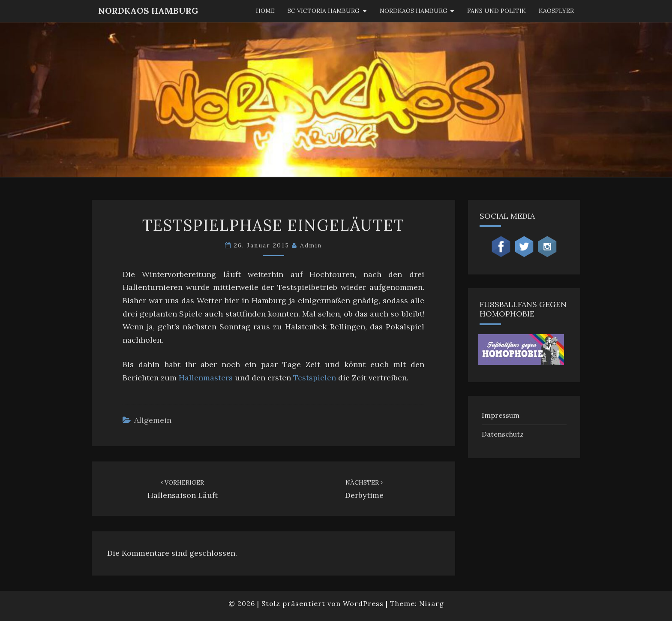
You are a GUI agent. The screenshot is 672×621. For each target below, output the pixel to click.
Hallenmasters (206, 378)
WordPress (363, 603)
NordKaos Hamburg (148, 11)
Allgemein (153, 420)
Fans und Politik (496, 11)
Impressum (501, 415)
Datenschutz (503, 434)
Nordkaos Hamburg (414, 11)
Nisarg (432, 603)
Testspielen (315, 378)
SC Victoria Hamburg (324, 11)
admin (311, 245)
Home (265, 11)
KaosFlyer (556, 11)
